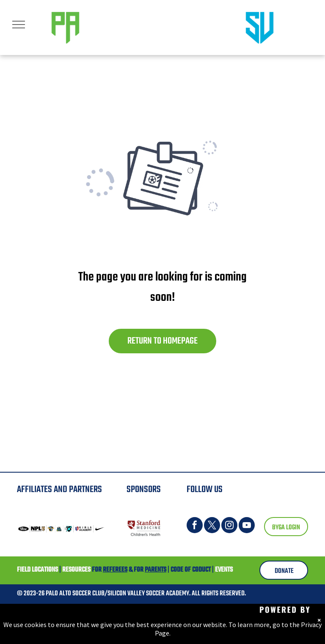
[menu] (19, 25)
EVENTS (224, 570)
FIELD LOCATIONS (37, 570)
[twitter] (212, 526)
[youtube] (247, 526)
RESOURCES (76, 570)
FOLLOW (200, 490)
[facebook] (195, 526)
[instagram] (229, 526)
